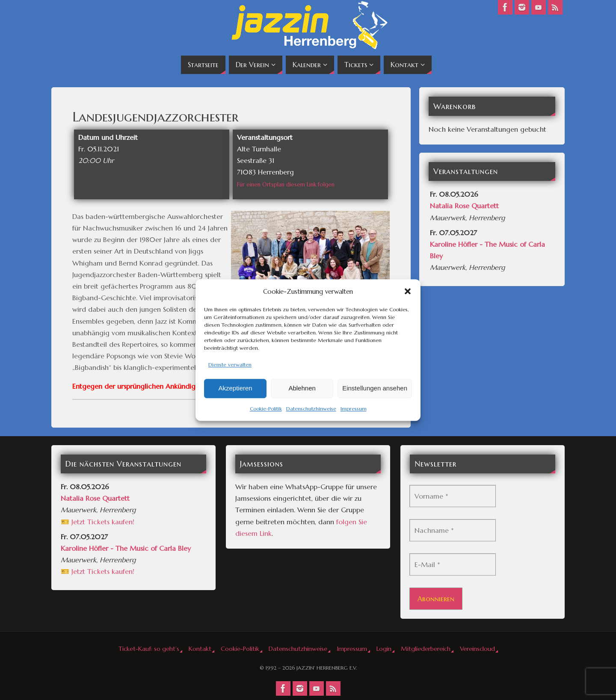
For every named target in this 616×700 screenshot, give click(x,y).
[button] (408, 291)
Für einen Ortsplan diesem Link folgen (286, 185)
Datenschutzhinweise (311, 409)
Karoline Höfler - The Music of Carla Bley (126, 548)
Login (384, 649)
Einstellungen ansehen (375, 388)
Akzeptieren (235, 388)
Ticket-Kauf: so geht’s (149, 649)
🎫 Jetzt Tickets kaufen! (98, 522)
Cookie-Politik (266, 409)
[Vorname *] (453, 496)
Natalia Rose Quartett (464, 206)
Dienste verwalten (230, 365)
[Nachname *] (453, 530)
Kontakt (200, 649)
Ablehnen (302, 388)
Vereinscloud (477, 649)
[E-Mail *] (453, 564)
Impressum (354, 409)
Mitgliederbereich (426, 649)
